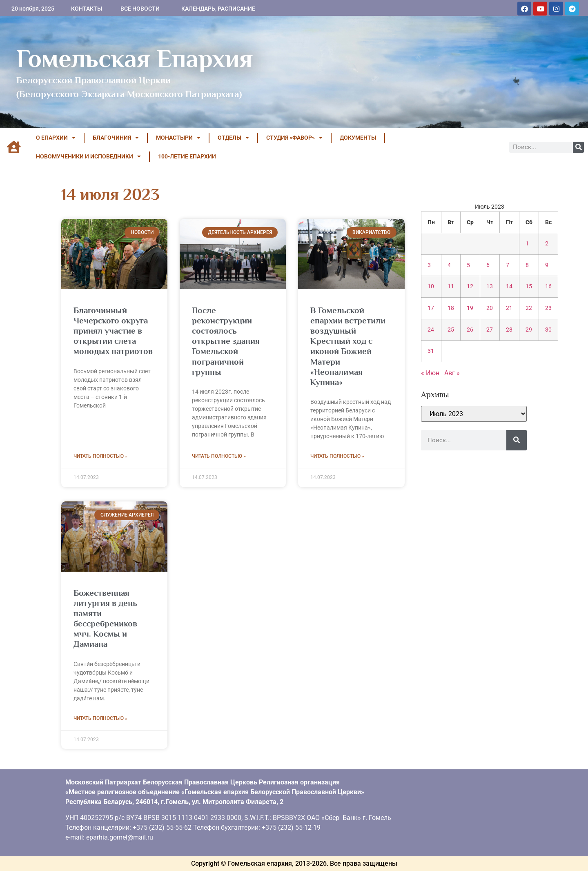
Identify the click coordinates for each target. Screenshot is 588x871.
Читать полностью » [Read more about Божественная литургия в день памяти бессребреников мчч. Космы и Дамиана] (100, 718)
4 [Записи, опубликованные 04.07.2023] (449, 265)
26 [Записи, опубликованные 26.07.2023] (470, 330)
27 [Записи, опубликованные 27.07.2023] (490, 330)
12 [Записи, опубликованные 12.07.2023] (470, 286)
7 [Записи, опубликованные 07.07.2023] (508, 265)
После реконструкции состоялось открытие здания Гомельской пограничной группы (226, 341)
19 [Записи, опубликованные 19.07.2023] (470, 308)
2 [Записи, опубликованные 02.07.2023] (547, 244)
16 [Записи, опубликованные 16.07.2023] (548, 286)
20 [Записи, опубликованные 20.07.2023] (490, 308)
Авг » (452, 373)
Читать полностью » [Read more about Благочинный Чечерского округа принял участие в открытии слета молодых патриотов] (100, 456)
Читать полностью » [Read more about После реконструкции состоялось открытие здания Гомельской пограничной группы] (219, 456)
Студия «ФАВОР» (294, 138)
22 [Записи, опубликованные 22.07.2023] (529, 308)
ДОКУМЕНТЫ (358, 138)
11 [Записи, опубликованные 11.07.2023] (451, 286)
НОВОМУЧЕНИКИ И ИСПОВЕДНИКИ (88, 156)
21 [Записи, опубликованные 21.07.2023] (509, 308)
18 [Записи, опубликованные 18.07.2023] (451, 308)
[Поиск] (578, 147)
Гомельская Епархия (135, 58)
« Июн (430, 373)
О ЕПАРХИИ (56, 138)
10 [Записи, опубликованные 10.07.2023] (431, 286)
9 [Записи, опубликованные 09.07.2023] (547, 265)
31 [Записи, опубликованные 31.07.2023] (431, 351)
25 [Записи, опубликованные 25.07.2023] (451, 330)
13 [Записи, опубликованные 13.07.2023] (490, 286)
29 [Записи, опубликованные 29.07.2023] (529, 330)
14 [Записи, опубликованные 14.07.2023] (509, 286)
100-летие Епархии (187, 156)
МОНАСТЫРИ (178, 138)
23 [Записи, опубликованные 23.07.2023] (548, 308)
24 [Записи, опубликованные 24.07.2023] (431, 330)
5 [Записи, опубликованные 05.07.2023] (468, 265)
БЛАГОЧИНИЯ (116, 138)
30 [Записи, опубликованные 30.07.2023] (548, 330)
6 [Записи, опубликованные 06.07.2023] (488, 265)
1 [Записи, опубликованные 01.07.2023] (527, 244)
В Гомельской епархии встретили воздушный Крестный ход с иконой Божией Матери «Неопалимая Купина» (348, 346)
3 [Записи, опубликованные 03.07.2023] (429, 265)
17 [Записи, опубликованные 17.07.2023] (431, 308)
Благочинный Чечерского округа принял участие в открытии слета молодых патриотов (113, 331)
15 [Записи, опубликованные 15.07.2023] (529, 286)
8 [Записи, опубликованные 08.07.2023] (527, 265)
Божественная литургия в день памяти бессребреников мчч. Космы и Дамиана (105, 619)
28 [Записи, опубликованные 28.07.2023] (509, 330)
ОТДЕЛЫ (233, 138)
